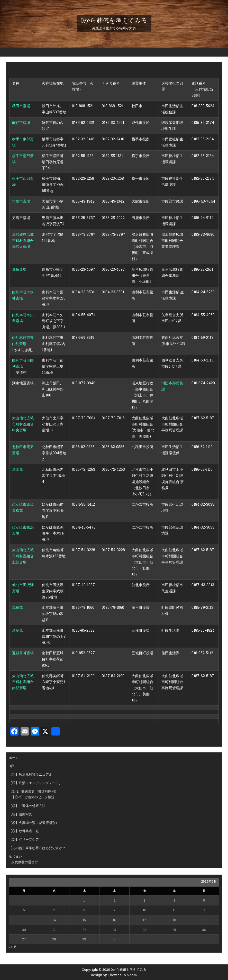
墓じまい (15, 856)
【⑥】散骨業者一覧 (24, 831)
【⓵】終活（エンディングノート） (35, 783)
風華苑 (17, 607)
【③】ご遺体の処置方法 (27, 806)
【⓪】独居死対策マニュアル (30, 774)
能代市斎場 (21, 122)
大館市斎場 (21, 201)
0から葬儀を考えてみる (114, 21)
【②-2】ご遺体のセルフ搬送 (33, 797)
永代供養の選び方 (25, 862)
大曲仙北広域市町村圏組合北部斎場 (23, 556)
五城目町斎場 (23, 653)
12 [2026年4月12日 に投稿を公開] (204, 910)
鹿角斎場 (19, 269)
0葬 (11, 766)
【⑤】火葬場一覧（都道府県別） (34, 823)
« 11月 (13, 947)
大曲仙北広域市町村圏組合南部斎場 (23, 682)
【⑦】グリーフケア (24, 839)
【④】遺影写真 (20, 814)
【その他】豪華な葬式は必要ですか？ (37, 848)
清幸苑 (17, 469)
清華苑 (17, 630)
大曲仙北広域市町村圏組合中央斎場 (23, 424)
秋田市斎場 (21, 106)
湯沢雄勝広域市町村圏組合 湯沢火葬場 (23, 241)
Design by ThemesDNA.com (114, 975)
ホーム (14, 758)
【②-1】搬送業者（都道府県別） (33, 791)
